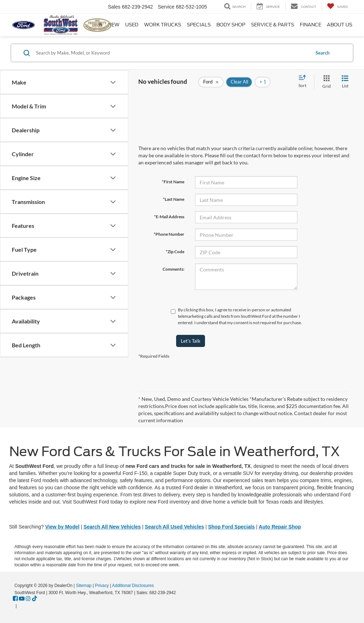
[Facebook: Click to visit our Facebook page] (15, 599)
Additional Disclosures (133, 586)
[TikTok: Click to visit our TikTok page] (35, 599)
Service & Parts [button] (273, 25)
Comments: (173, 269)
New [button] (114, 25)
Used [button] (132, 25)
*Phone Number (169, 234)
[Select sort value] (304, 82)
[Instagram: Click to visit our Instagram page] (28, 599)
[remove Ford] (211, 82)
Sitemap (84, 586)
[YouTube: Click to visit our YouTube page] (22, 599)
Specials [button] (199, 25)
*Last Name (174, 199)
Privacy (102, 586)
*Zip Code (175, 252)
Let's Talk (191, 341)
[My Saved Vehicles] (337, 7)
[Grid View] (325, 82)
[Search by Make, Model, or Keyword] (172, 53)
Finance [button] (311, 25)
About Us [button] (340, 25)
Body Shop (231, 25)
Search (322, 53)
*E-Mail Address (169, 217)
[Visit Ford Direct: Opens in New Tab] (20, 606)
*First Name (173, 182)
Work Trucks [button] (163, 25)
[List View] (345, 82)
